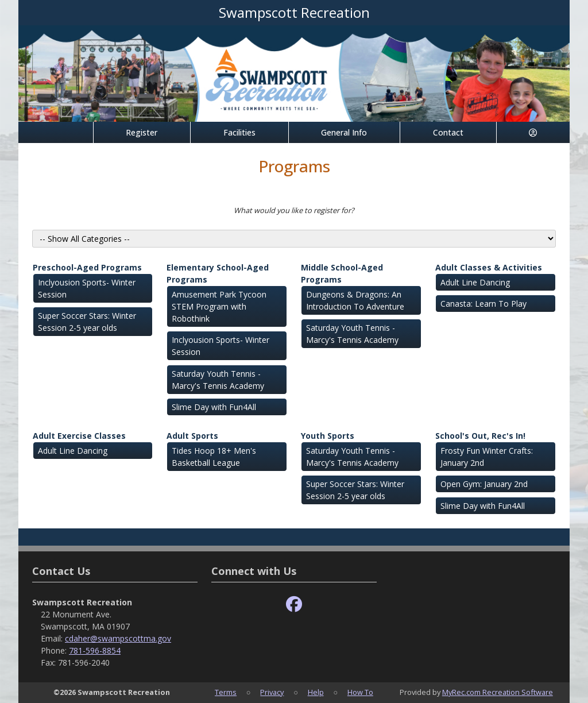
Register (142, 132)
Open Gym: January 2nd (484, 484)
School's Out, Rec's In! (480, 436)
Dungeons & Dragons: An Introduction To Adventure (355, 300)
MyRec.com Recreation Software (498, 692)
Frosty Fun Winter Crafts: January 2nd (487, 457)
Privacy (272, 692)
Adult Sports (192, 436)
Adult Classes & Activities (489, 267)
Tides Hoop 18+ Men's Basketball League (214, 457)
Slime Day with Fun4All (214, 407)
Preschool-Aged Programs (87, 267)
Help (316, 692)
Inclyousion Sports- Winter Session (87, 288)
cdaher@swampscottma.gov (118, 638)
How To (360, 692)
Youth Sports (328, 436)
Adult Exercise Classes (79, 436)
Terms (226, 692)
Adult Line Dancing (475, 282)
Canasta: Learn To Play (483, 304)
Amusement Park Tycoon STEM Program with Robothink (219, 306)
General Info (344, 132)
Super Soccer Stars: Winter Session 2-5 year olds (87, 322)
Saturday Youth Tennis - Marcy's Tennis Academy (218, 380)
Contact (448, 132)
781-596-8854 (95, 650)
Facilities (239, 132)
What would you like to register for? (294, 210)
